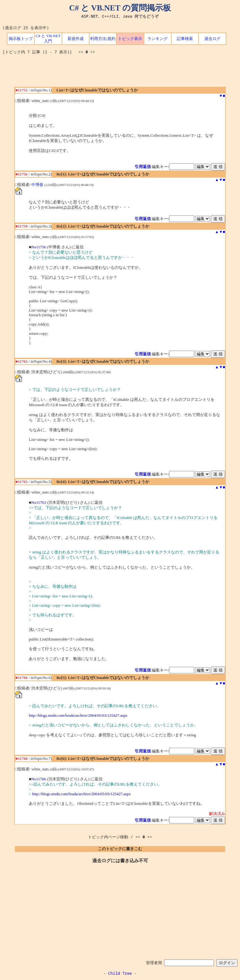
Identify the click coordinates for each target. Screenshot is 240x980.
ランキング (157, 39)
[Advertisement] (120, 73)
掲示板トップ (21, 39)
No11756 (39, 247)
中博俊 (37, 185)
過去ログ (212, 39)
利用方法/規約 (103, 39)
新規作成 (76, 39)
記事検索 (185, 39)
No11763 (39, 503)
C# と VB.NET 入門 (48, 39)
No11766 (39, 779)
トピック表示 (130, 39)
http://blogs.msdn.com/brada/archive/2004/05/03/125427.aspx (78, 716)
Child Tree (120, 973)
